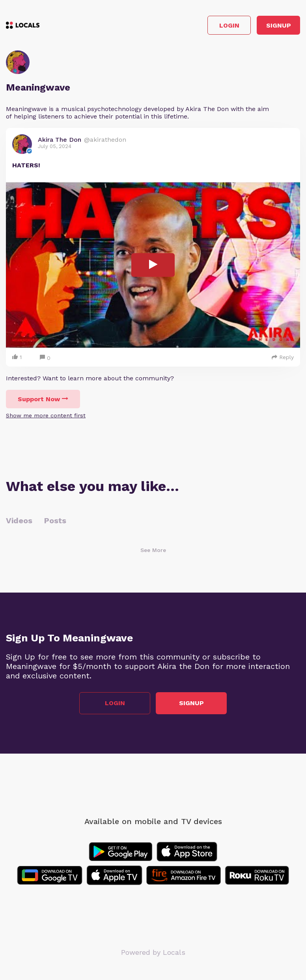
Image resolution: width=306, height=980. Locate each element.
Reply (283, 357)
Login (229, 25)
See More (153, 550)
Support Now (43, 399)
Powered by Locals (153, 952)
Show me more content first (46, 415)
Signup (279, 25)
